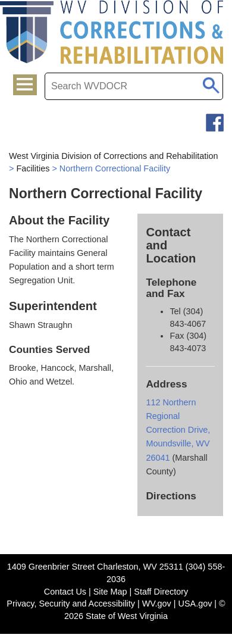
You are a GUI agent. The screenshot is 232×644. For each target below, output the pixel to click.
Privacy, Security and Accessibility (71, 604)
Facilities (33, 168)
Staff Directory (161, 592)
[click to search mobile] (211, 83)
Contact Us (65, 592)
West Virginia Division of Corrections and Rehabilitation (113, 156)
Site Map (110, 592)
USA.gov (195, 604)
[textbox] (134, 86)
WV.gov (157, 604)
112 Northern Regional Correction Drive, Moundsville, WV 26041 (178, 430)
